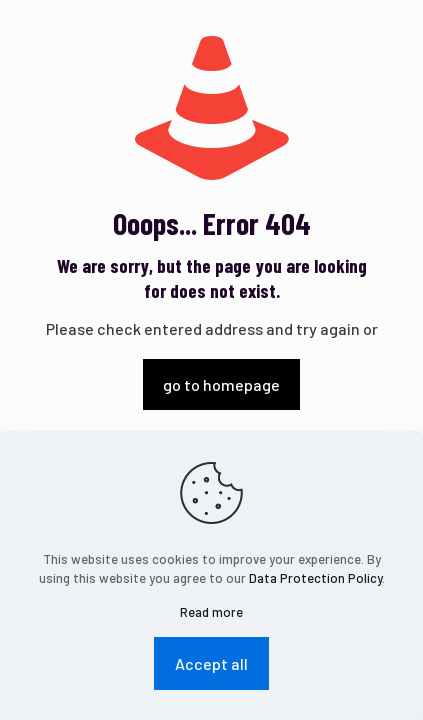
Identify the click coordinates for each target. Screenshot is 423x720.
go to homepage (221, 384)
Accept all (211, 663)
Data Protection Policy (315, 578)
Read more (211, 612)
